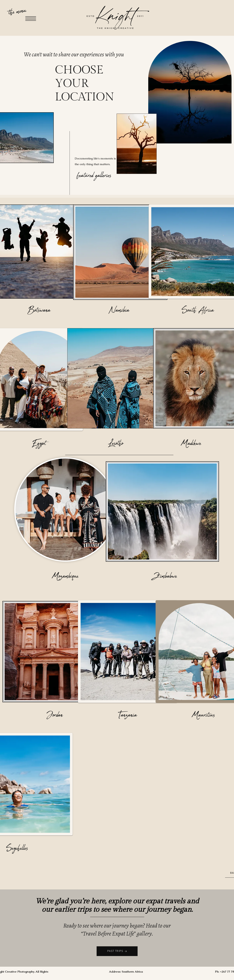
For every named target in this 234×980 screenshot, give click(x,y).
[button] (31, 19)
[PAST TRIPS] (117, 951)
